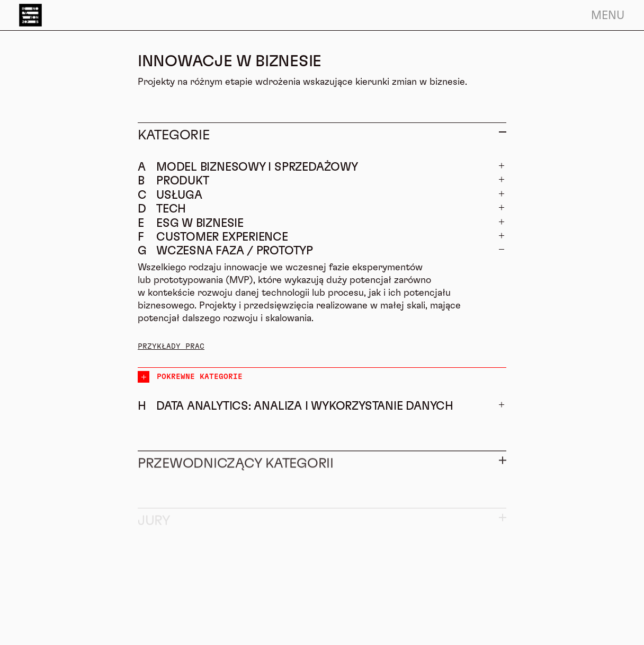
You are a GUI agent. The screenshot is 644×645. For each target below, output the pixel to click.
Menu (608, 15)
